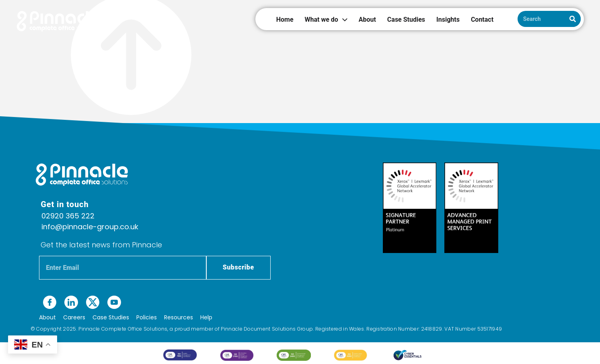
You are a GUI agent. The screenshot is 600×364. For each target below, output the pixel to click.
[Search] (573, 19)
